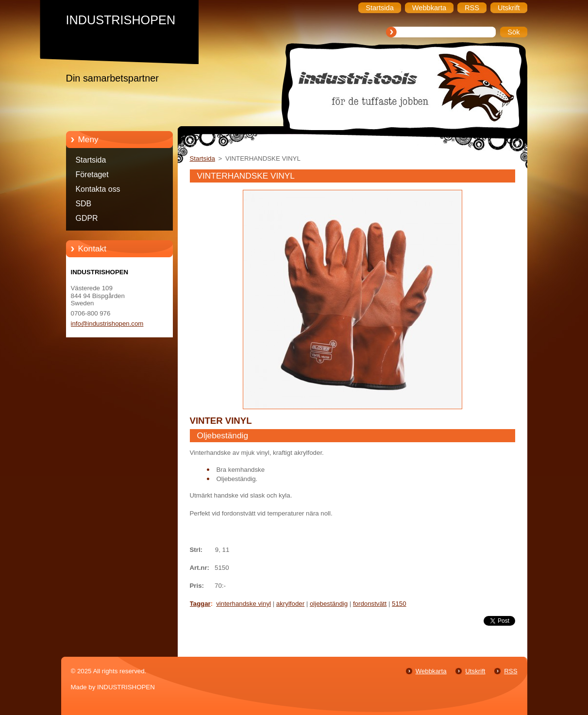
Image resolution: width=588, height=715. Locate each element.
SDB (84, 204)
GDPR (87, 218)
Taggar (200, 604)
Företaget (92, 175)
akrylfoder (290, 604)
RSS (511, 671)
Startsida (91, 160)
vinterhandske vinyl (244, 604)
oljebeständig (329, 604)
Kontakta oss (98, 189)
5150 (399, 604)
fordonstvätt (370, 604)
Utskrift (475, 671)
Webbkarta (431, 671)
